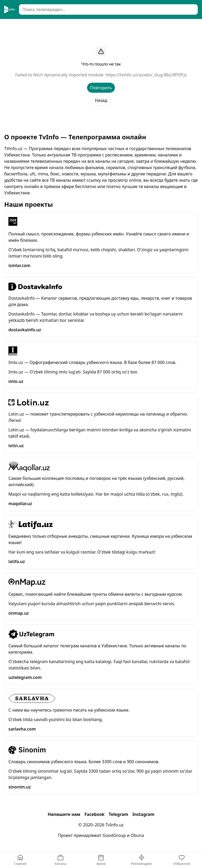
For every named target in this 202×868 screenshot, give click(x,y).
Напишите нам (64, 814)
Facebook (94, 814)
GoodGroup (114, 835)
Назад (101, 100)
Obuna (137, 835)
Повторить (101, 88)
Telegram (118, 814)
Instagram (143, 814)
